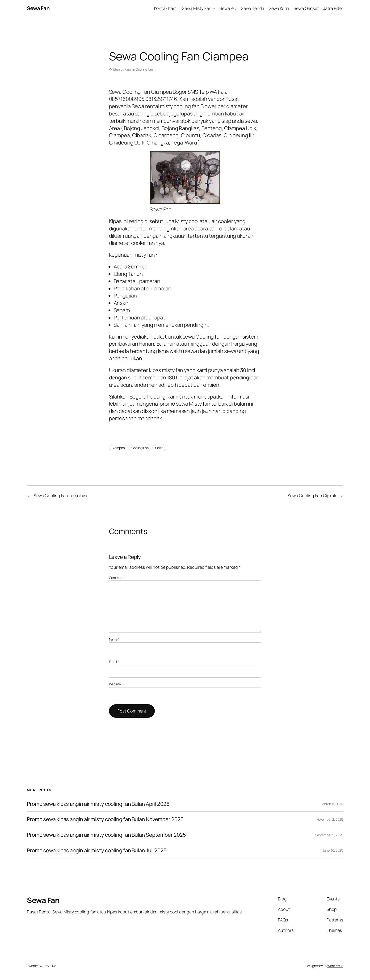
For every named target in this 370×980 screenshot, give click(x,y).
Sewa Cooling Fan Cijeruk (312, 496)
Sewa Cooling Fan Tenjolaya (60, 496)
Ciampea (118, 448)
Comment (117, 578)
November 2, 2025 (330, 819)
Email (114, 662)
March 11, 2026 (332, 804)
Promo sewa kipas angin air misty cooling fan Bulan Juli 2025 (97, 851)
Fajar (128, 69)
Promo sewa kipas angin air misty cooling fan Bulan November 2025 (105, 819)
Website (115, 684)
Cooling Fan (144, 69)
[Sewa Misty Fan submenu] (214, 8)
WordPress (335, 966)
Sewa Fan (38, 8)
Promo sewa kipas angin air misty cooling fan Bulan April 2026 (98, 804)
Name (114, 639)
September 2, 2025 (329, 835)
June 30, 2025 (333, 850)
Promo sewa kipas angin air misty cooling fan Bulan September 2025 (106, 835)
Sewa (159, 448)
